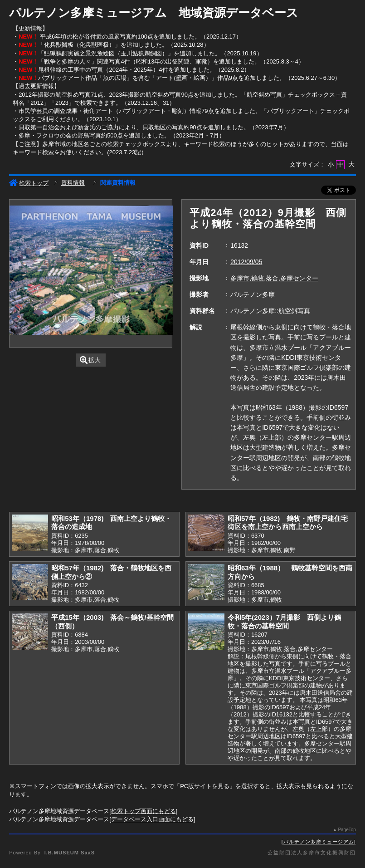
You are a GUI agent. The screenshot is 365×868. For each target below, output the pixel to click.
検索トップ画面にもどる (144, 811)
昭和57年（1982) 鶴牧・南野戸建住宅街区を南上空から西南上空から (288, 523)
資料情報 (73, 183)
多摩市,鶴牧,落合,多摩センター (274, 278)
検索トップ (29, 183)
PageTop (347, 830)
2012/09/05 (246, 262)
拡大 (90, 360)
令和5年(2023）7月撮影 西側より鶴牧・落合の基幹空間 (284, 622)
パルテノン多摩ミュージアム (319, 842)
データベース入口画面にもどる (152, 819)
